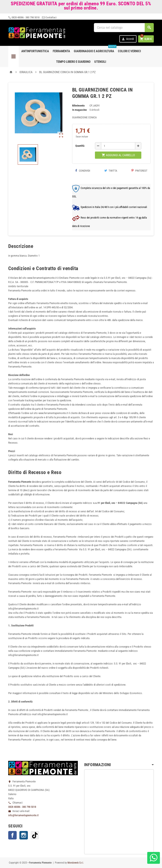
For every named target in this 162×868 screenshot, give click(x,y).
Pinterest (139, 171)
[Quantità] (118, 146)
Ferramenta (61, 51)
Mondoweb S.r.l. (76, 863)
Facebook (12, 835)
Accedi (128, 39)
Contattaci (49, 17)
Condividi (83, 171)
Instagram (24, 835)
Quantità (80, 146)
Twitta (111, 171)
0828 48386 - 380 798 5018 (24, 17)
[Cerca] (124, 28)
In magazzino (79, 110)
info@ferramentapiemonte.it (23, 815)
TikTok (35, 835)
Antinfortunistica (35, 51)
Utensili (100, 62)
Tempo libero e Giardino (73, 62)
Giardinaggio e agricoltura (95, 49)
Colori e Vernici (129, 51)
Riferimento (78, 106)
